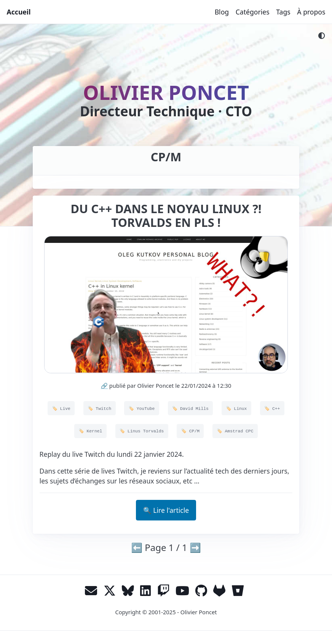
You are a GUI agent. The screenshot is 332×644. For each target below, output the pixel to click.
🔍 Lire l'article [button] (166, 510)
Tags (283, 12)
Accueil (19, 12)
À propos (311, 12)
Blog (222, 12)
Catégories (253, 12)
